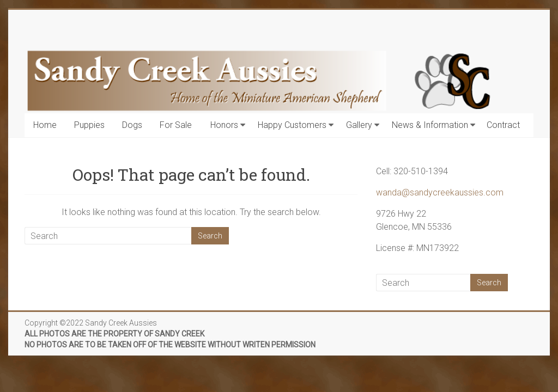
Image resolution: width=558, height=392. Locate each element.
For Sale (176, 125)
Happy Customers (292, 125)
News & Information (430, 125)
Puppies (89, 125)
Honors (224, 125)
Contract (503, 125)
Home (45, 125)
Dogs (132, 125)
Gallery (359, 125)
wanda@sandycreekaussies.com (440, 192)
